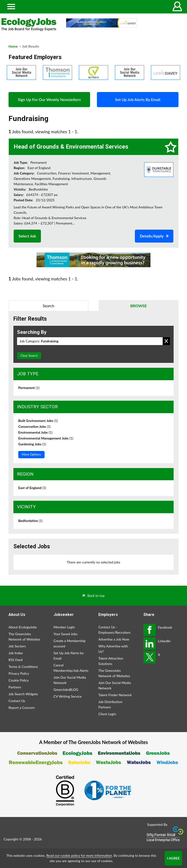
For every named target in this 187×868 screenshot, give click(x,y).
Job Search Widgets (23, 694)
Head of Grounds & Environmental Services (71, 147)
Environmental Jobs (35, 432)
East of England (32, 488)
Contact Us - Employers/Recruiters (114, 630)
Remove (166, 341)
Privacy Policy (19, 673)
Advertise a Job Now (114, 639)
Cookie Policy (19, 680)
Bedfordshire (30, 521)
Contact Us (17, 701)
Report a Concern (22, 708)
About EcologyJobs (23, 627)
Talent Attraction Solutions (111, 661)
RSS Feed (15, 660)
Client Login (107, 714)
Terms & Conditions (23, 667)
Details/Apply (152, 236)
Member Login (64, 627)
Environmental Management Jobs (46, 438)
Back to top (96, 596)
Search (48, 306)
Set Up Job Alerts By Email (138, 99)
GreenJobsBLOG (66, 689)
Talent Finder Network (115, 695)
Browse (139, 306)
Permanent (29, 388)
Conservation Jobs (34, 426)
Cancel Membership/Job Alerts (71, 668)
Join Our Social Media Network (70, 680)
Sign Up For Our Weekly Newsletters (49, 99)
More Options (31, 454)
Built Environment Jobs (38, 421)
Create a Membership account (70, 643)
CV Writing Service (68, 696)
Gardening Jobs (32, 444)
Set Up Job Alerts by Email (69, 656)
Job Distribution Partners (110, 704)
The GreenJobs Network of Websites (24, 637)
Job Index (16, 653)
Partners (15, 687)
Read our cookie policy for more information (79, 855)
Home (13, 46)
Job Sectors (17, 646)
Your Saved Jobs (66, 634)
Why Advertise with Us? (113, 649)
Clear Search (29, 356)
